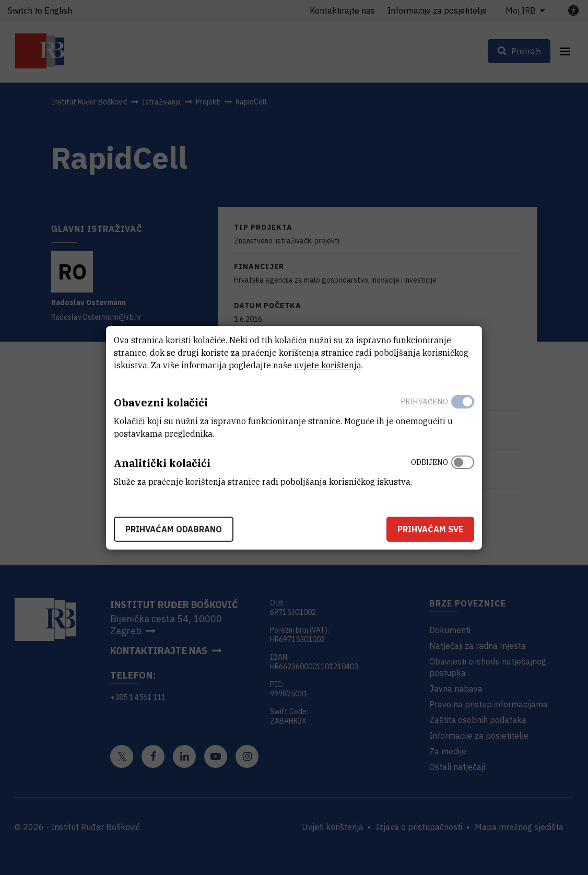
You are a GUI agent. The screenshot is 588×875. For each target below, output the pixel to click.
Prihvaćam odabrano (174, 529)
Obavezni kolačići (161, 402)
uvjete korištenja (328, 365)
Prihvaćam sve (430, 529)
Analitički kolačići (162, 463)
